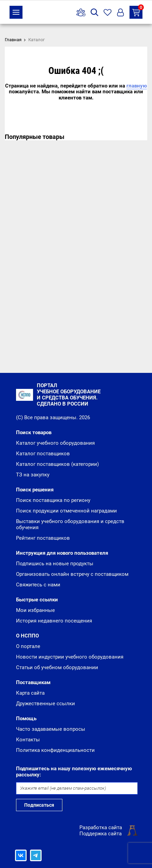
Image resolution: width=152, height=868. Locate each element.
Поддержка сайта (101, 834)
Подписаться (39, 805)
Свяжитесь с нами (38, 585)
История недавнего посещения (54, 621)
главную (137, 86)
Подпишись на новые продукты (55, 564)
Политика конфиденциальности (55, 750)
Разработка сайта (101, 827)
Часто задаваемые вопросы (51, 729)
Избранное (108, 12)
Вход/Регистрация (120, 12)
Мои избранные (35, 610)
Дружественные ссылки (45, 704)
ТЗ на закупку (137, 11)
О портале (28, 646)
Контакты (28, 740)
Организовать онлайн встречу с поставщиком (72, 574)
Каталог (16, 12)
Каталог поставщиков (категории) (57, 464)
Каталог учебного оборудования (55, 443)
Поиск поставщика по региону (53, 500)
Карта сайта (30, 693)
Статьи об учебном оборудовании (57, 667)
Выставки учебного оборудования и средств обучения (70, 524)
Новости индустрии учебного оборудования (70, 657)
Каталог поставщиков (43, 454)
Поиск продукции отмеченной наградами (66, 511)
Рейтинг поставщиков (43, 538)
